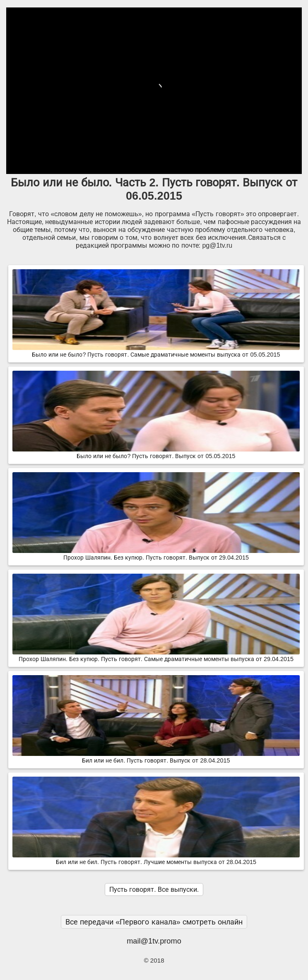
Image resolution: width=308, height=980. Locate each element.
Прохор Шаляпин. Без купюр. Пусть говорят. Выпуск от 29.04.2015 (156, 554)
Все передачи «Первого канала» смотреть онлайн (154, 922)
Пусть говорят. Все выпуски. (154, 889)
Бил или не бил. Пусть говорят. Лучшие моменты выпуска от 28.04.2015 (156, 859)
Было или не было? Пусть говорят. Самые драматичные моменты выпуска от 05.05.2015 (156, 351)
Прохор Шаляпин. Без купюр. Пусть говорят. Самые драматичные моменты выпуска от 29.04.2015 (156, 656)
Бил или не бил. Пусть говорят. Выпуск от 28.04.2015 (156, 757)
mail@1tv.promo (154, 941)
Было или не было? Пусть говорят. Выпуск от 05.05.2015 (156, 453)
